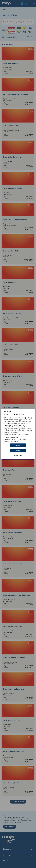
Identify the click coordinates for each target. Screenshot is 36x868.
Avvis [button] (18, 450)
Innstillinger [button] (18, 456)
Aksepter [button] (18, 445)
